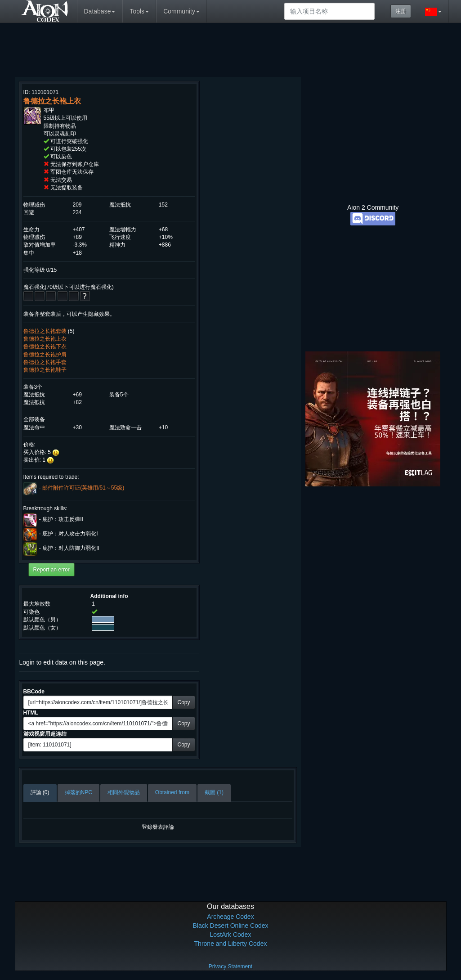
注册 (401, 11)
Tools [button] (139, 11)
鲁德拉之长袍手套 (45, 362)
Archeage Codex (230, 917)
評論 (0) (40, 792)
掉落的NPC (78, 792)
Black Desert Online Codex (230, 926)
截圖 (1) (214, 792)
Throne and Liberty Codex (231, 944)
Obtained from (172, 792)
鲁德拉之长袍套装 (45, 331)
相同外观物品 (124, 792)
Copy (184, 702)
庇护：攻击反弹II (63, 520)
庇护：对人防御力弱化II (71, 548)
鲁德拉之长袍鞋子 (45, 370)
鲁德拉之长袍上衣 (45, 339)
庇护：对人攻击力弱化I (70, 534)
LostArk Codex (231, 935)
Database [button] (100, 11)
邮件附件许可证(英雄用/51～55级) (83, 488)
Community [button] (181, 11)
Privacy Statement (230, 967)
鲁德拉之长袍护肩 (45, 355)
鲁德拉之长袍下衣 (45, 346)
